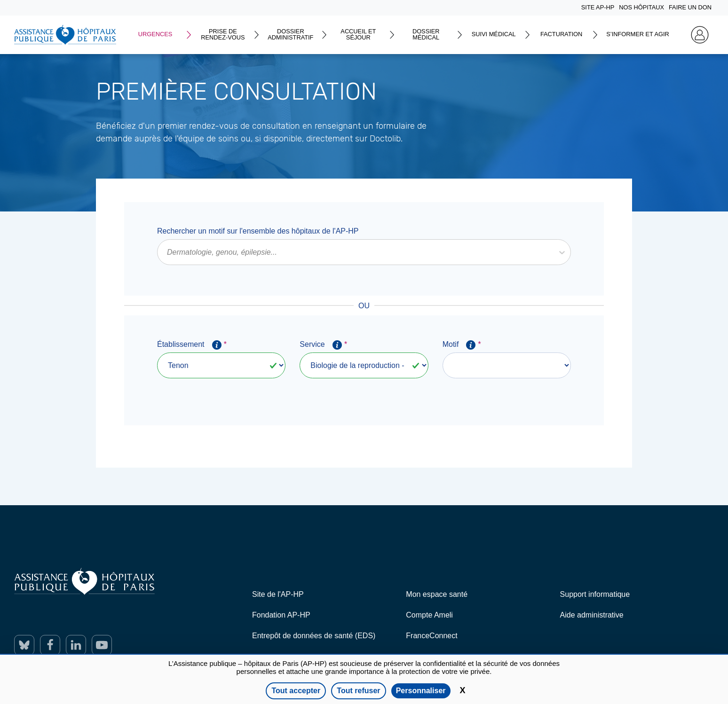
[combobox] (168, 252)
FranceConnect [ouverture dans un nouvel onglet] (431, 636)
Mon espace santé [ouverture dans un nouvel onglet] (437, 594)
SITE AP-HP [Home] (598, 7)
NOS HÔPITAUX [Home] (641, 7)
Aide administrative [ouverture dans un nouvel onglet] (592, 615)
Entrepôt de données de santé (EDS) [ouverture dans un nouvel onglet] (314, 636)
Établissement (192, 345)
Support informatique (595, 594)
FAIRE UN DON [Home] (690, 7)
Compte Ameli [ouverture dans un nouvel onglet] (429, 615)
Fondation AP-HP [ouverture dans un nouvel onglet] (281, 615)
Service (323, 345)
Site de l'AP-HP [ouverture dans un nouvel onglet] (278, 594)
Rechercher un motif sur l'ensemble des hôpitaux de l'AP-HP (258, 231)
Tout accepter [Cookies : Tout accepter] (296, 691)
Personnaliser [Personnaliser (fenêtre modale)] (421, 691)
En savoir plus (96, 156)
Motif (462, 345)
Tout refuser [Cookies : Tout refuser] (358, 691)
